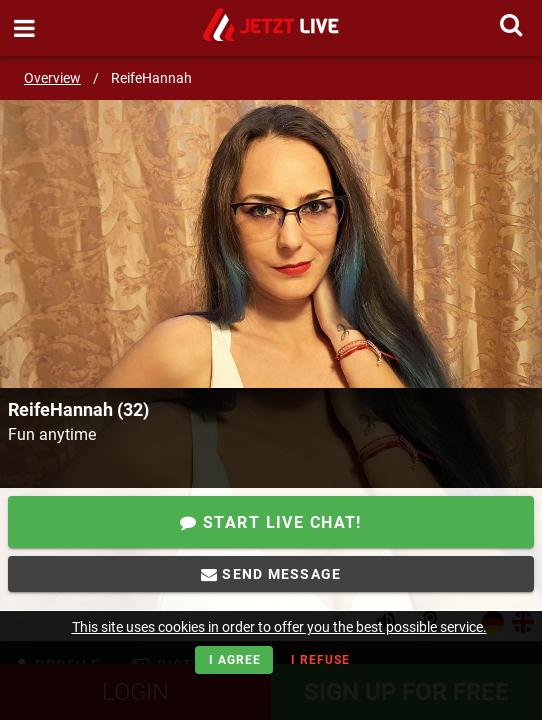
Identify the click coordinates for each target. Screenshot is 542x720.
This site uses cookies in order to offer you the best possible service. (279, 627)
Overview (52, 78)
